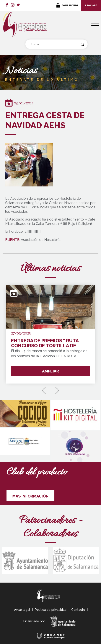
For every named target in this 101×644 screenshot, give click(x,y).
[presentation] (44, 389)
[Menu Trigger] (95, 23)
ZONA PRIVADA (70, 5)
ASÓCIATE (91, 5)
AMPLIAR (50, 371)
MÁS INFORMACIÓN (30, 496)
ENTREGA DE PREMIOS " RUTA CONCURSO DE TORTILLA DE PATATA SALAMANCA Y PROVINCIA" (45, 343)
